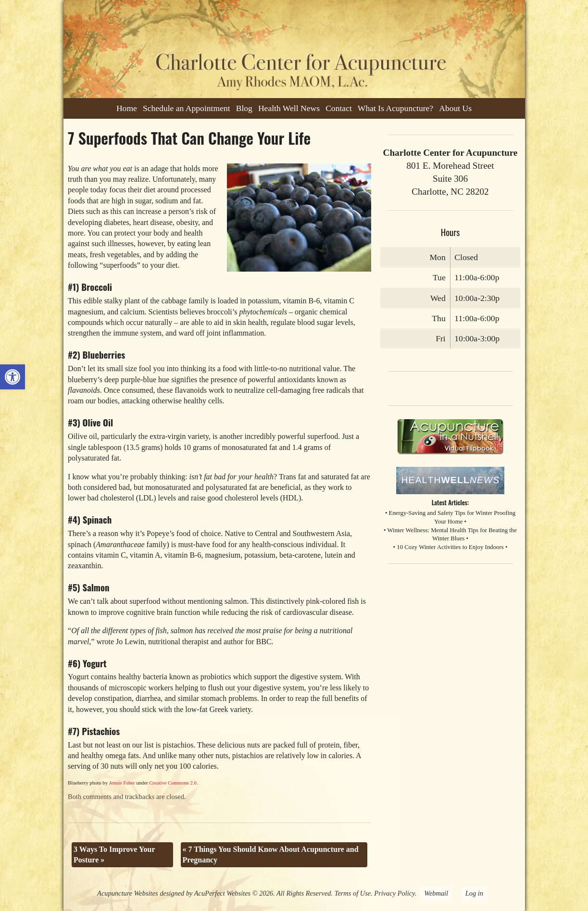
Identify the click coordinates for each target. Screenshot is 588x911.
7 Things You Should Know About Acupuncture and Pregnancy (271, 855)
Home (127, 108)
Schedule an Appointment (187, 108)
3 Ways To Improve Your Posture (114, 855)
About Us (455, 108)
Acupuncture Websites (127, 893)
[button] (13, 377)
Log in (474, 893)
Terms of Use (353, 893)
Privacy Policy (394, 893)
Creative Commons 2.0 (173, 783)
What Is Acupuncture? (395, 108)
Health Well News (289, 108)
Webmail (436, 893)
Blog (244, 108)
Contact (339, 108)
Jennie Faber (122, 783)
